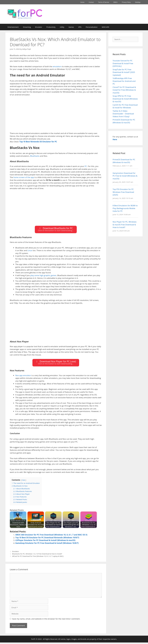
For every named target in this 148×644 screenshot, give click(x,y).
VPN (80, 27)
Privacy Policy (126, 2)
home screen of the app (24, 177)
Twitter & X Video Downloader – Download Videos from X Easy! (123, 114)
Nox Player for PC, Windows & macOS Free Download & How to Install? (125, 225)
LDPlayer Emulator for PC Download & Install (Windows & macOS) (45, 542)
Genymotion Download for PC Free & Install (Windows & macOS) (125, 176)
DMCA (115, 2)
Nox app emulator (23, 377)
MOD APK (106, 27)
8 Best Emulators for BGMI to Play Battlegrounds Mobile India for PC (125, 208)
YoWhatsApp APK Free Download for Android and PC (124, 81)
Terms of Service (104, 2)
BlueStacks (35, 156)
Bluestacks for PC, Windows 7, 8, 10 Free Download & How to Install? (37, 555)
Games (71, 27)
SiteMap (138, 2)
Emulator (39, 27)
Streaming (27, 27)
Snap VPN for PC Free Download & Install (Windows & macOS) (125, 99)
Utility (62, 27)
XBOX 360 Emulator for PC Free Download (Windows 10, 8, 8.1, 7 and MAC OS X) (51, 536)
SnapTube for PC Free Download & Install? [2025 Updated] (124, 72)
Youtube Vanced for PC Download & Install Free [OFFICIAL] (123, 63)
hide (24, 481)
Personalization (92, 27)
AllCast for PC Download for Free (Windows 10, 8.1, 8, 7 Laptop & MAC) (38, 558)
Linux (30, 251)
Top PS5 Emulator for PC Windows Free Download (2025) (123, 192)
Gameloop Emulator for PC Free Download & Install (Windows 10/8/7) (47, 544)
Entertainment (13, 27)
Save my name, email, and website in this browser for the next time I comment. (46, 620)
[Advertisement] (56, 117)
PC (86, 166)
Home (82, 2)
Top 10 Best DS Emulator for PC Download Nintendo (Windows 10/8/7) (47, 539)
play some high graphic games (43, 276)
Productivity (51, 27)
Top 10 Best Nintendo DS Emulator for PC (38, 142)
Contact (91, 2)
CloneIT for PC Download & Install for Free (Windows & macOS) (124, 90)
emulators (57, 66)
